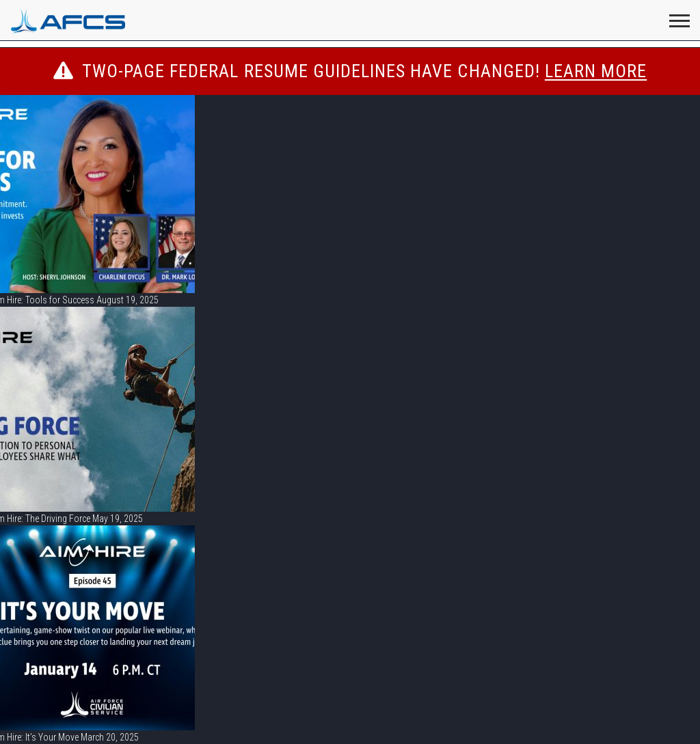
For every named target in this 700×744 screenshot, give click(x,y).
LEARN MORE (596, 71)
